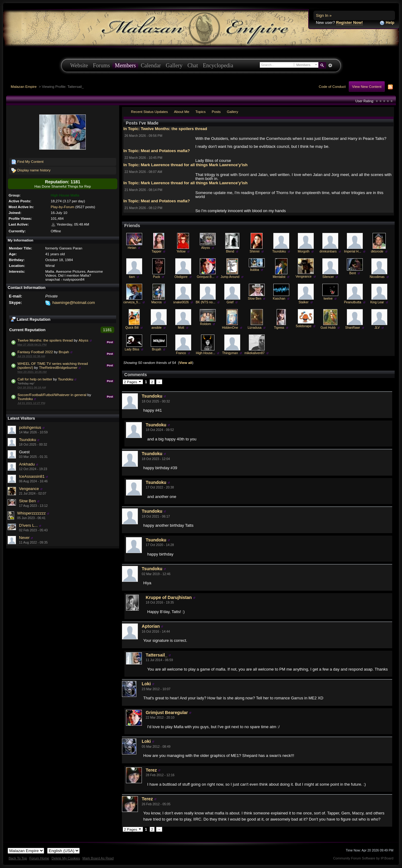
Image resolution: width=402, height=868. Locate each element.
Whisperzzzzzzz (31, 513)
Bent (353, 273)
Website (79, 65)
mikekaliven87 (255, 353)
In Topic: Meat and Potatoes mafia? (157, 151)
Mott (181, 328)
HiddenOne (230, 328)
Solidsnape (303, 326)
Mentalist (279, 277)
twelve (328, 299)
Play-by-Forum (63, 207)
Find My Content (27, 162)
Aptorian (151, 626)
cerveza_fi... (132, 302)
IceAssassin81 (32, 476)
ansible (156, 328)
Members (125, 65)
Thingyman (230, 353)
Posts (216, 112)
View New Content (367, 86)
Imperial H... (353, 251)
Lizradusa (254, 328)
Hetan (132, 248)
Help (387, 23)
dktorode (377, 251)
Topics (201, 112)
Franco (181, 353)
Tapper (157, 251)
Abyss (83, 340)
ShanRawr (353, 328)
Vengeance (29, 489)
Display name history (31, 170)
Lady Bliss (132, 349)
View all (186, 363)
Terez (151, 770)
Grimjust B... (205, 277)
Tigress (279, 328)
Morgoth (304, 251)
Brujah (64, 352)
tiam (132, 277)
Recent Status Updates (150, 112)
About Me (182, 112)
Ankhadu (27, 464)
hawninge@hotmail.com (74, 303)
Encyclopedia (218, 65)
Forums (101, 65)
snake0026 (181, 302)
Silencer (328, 277)
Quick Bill (132, 328)
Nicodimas (377, 277)
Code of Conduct (332, 86)
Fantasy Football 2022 (35, 352)
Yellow (181, 251)
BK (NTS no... (206, 302)
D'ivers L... (28, 525)
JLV (377, 328)
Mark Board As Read (98, 858)
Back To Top (18, 858)
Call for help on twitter (35, 379)
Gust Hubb (328, 328)
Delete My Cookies (66, 858)
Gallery (174, 65)
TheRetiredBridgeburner (58, 367)
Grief (230, 302)
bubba (254, 270)
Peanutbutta (353, 302)
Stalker (304, 302)
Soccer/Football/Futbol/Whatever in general (52, 395)
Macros (157, 302)
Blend (230, 251)
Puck (156, 277)
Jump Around (230, 277)
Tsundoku (66, 379)
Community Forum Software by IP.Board (363, 858)
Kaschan (279, 299)
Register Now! (349, 22)
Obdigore (181, 277)
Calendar (151, 65)
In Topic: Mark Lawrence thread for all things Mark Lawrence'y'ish (186, 165)
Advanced (330, 65)
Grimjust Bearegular (167, 713)
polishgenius (30, 427)
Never (24, 538)
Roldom (206, 324)
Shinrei (255, 251)
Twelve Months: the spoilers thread (45, 340)
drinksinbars (328, 251)
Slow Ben (27, 501)
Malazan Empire (24, 86)
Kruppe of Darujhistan (169, 597)
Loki (146, 684)
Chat (193, 65)
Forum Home (39, 858)
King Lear (377, 302)
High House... (205, 353)
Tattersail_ (157, 655)
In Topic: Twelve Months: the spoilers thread (165, 129)
